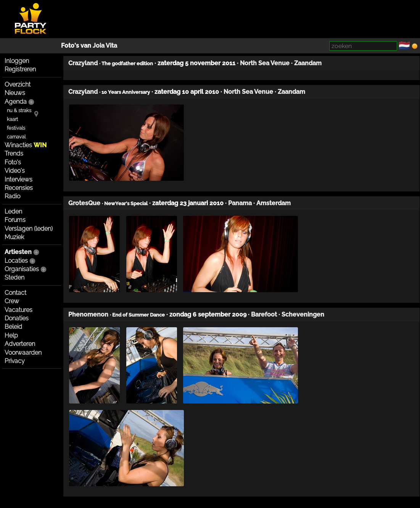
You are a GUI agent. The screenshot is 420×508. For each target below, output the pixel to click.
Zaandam (308, 63)
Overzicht (18, 84)
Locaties (16, 261)
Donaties (17, 318)
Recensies (19, 188)
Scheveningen (303, 314)
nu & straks (19, 110)
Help (11, 335)
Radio (12, 196)
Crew (12, 301)
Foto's (13, 162)
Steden (14, 277)
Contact (15, 293)
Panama (240, 203)
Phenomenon (88, 314)
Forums (15, 220)
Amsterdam (274, 203)
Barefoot (264, 314)
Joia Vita (105, 46)
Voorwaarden (23, 353)
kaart (12, 119)
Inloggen (17, 61)
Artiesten (18, 252)
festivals (16, 128)
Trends (14, 154)
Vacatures (19, 310)
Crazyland (83, 63)
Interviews (19, 179)
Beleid (13, 327)
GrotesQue (84, 203)
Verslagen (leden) (29, 229)
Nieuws (15, 93)
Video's (15, 171)
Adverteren (20, 344)
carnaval (16, 137)
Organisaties (22, 269)
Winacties (26, 145)
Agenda (16, 102)
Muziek (14, 237)
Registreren (20, 69)
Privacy (15, 361)
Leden (13, 211)
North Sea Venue (265, 63)
